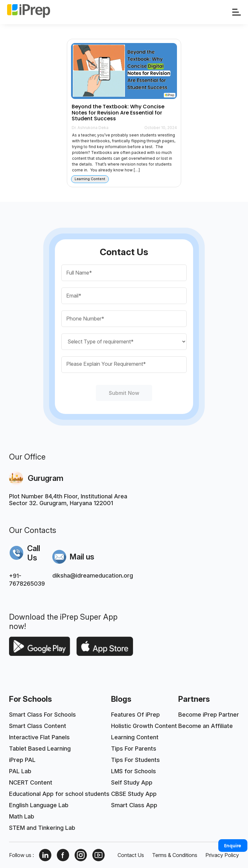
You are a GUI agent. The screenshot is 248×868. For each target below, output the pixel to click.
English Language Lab (39, 805)
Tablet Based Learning (40, 749)
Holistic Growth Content (144, 726)
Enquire (233, 846)
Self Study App (132, 782)
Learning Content (135, 737)
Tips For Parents (134, 749)
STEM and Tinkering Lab (42, 828)
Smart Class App (134, 805)
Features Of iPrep (135, 715)
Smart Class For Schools (42, 715)
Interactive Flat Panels (39, 737)
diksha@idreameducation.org (93, 575)
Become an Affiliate (206, 726)
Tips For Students (135, 760)
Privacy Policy (222, 855)
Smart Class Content (38, 726)
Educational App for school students (59, 794)
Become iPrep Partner (209, 715)
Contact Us (131, 855)
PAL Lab (20, 771)
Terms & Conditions (175, 855)
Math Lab (22, 816)
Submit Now (124, 393)
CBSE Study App (134, 794)
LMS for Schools (134, 771)
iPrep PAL (22, 760)
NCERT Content (31, 782)
